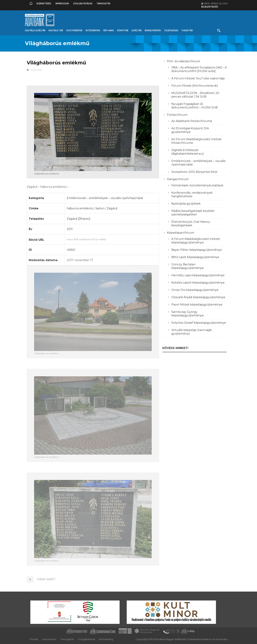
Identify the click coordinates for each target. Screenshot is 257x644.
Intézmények (93, 30)
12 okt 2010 (36, 70)
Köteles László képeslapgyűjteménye (198, 283)
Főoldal (34, 639)
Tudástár (187, 30)
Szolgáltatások (83, 3)
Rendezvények (153, 30)
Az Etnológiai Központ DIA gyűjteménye (190, 130)
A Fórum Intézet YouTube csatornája (198, 78)
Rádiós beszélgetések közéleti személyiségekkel (193, 213)
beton (100, 208)
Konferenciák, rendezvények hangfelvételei (192, 194)
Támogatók (103, 3)
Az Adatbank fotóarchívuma (192, 121)
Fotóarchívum (177, 115)
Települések (171, 30)
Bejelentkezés (210, 7)
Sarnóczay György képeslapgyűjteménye (187, 314)
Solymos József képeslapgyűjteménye (199, 323)
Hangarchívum (178, 179)
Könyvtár (123, 30)
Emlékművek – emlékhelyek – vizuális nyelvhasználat (105, 198)
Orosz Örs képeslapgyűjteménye (195, 290)
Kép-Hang (109, 30)
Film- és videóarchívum (183, 61)
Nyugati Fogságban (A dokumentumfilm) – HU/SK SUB (194, 106)
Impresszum (62, 3)
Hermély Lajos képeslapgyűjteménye (198, 275)
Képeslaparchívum (180, 233)
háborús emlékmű (80, 208)
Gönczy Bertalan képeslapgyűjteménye (187, 266)
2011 (70, 229)
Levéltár (137, 30)
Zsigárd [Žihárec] (79, 219)
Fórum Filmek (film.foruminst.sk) (195, 86)
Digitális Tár (56, 30)
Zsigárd (112, 208)
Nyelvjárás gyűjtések (186, 204)
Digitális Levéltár (35, 30)
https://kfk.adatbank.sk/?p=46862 (112, 239)
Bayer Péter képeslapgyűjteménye (196, 250)
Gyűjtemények (74, 30)
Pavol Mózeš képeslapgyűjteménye (197, 305)
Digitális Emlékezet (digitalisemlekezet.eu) (188, 152)
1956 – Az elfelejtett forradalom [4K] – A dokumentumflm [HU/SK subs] (199, 69)
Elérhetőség (44, 3)
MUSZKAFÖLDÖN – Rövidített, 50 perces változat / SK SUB (195, 95)
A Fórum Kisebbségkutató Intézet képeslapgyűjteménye (196, 241)
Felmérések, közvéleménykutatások (197, 185)
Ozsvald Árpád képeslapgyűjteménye (198, 297)
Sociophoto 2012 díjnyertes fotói (194, 172)
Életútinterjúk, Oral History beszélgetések (191, 224)
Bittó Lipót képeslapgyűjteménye (195, 257)
